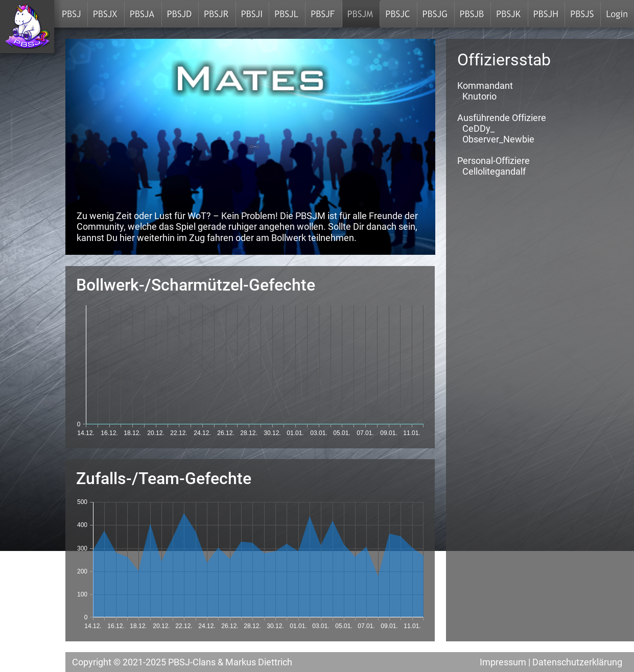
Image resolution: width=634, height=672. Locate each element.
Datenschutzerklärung (577, 662)
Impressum (503, 662)
